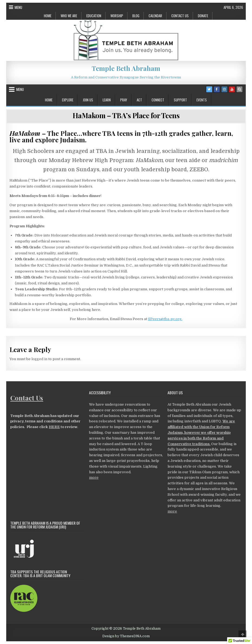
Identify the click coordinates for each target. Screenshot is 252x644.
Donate (203, 16)
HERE (54, 427)
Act (139, 100)
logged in (39, 359)
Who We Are (69, 16)
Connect (158, 100)
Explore (68, 100)
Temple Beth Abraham (126, 68)
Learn (107, 100)
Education (94, 16)
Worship (117, 16)
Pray (124, 100)
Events (202, 100)
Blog (136, 16)
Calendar (155, 16)
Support (180, 100)
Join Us (88, 100)
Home (48, 16)
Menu (18, 7)
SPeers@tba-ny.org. (165, 319)
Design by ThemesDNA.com (126, 636)
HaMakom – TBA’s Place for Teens (126, 115)
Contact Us (180, 16)
